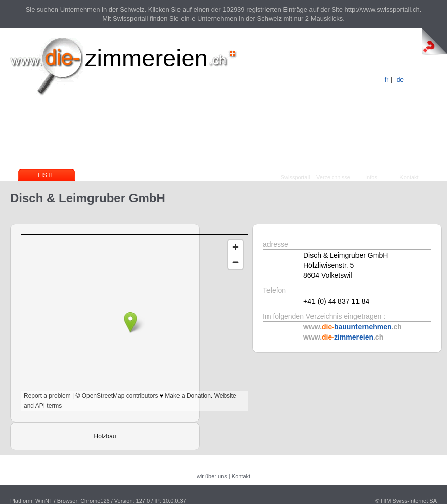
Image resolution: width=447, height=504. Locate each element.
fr (387, 80)
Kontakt (409, 177)
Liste (46, 175)
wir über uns (212, 476)
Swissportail (296, 177)
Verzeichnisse (333, 177)
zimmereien (146, 58)
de (400, 80)
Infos (371, 177)
